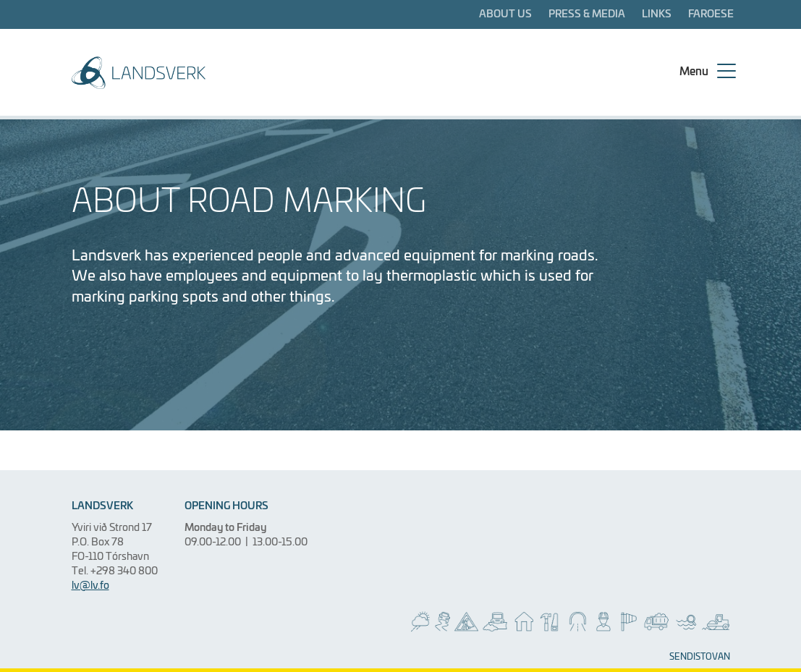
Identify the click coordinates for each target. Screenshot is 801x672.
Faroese (711, 14)
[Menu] (706, 73)
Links (657, 14)
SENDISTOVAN (700, 658)
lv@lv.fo (90, 586)
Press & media (587, 14)
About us (505, 14)
